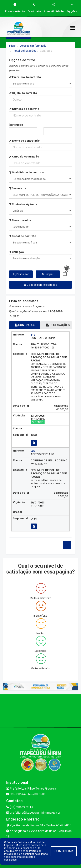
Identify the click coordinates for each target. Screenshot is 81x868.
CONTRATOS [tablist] (25, 325)
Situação (16, 252)
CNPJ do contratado (24, 157)
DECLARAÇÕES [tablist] (58, 325)
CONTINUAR (64, 851)
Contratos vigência (23, 204)
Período (16, 125)
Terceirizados (20, 220)
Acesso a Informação (33, 46)
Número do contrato (24, 109)
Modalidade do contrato (27, 172)
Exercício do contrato (25, 77)
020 (33, 451)
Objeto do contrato (23, 93)
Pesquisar (21, 274)
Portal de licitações (25, 51)
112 (33, 335)
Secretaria (18, 188)
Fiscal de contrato (23, 236)
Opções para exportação (40, 285)
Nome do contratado (24, 141)
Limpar (48, 274)
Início (12, 46)
